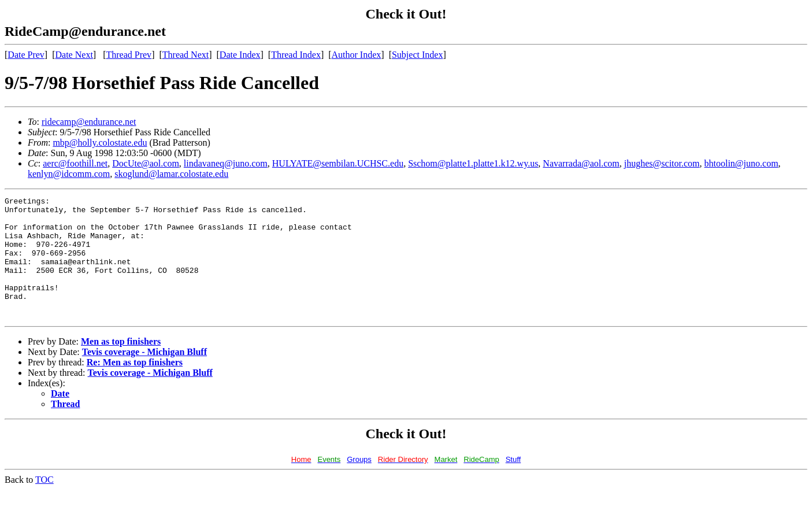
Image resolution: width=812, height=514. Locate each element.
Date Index (240, 55)
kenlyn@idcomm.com (69, 174)
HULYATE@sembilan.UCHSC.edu (338, 163)
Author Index (357, 55)
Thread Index (296, 55)
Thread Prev (129, 55)
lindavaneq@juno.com (226, 163)
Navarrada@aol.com (581, 163)
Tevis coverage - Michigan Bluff (144, 376)
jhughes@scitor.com (662, 163)
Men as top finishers (121, 366)
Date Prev (26, 55)
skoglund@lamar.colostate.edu (171, 174)
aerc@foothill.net (75, 163)
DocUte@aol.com (146, 163)
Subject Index (417, 55)
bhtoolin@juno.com (741, 163)
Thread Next (186, 55)
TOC (45, 504)
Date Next (74, 55)
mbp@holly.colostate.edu (100, 143)
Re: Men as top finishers (135, 387)
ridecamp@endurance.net (89, 122)
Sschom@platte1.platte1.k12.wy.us (473, 163)
